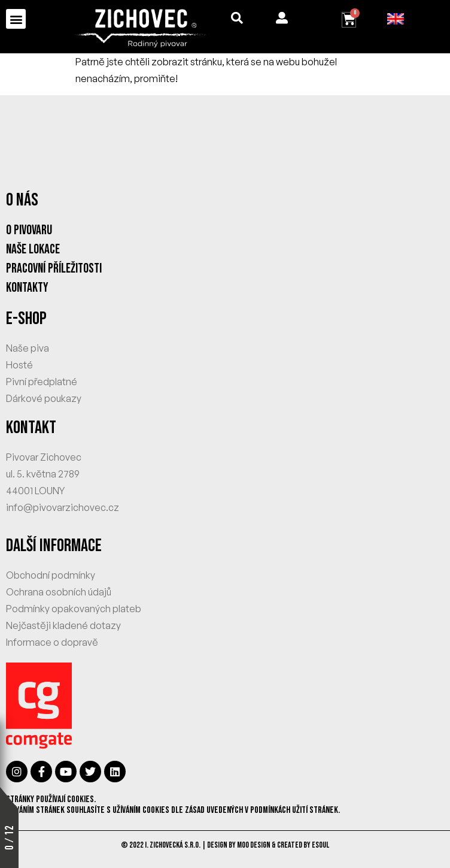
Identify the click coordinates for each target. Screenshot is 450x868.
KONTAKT (31, 428)
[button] (16, 19)
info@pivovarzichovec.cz (63, 507)
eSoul (320, 845)
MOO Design (254, 845)
